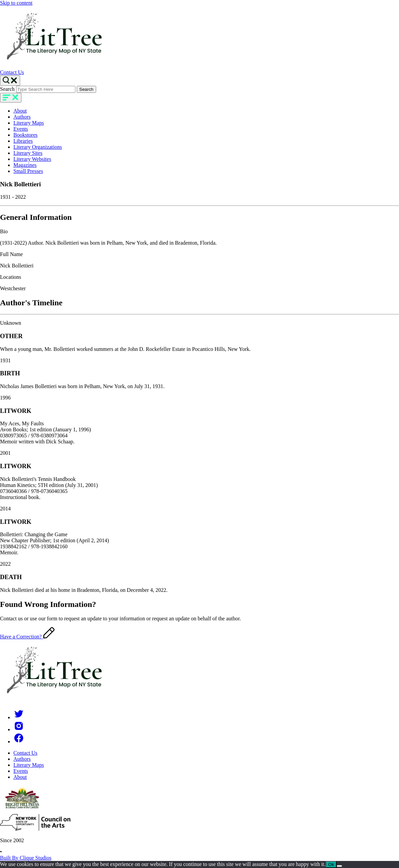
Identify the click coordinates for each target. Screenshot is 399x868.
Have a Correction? (27, 637)
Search (7, 89)
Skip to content (16, 3)
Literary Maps (29, 123)
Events (21, 129)
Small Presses (28, 171)
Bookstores (25, 135)
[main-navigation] (11, 98)
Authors (22, 117)
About (20, 111)
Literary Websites (32, 159)
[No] (339, 866)
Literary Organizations (38, 147)
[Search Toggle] (10, 81)
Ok (331, 864)
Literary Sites (28, 153)
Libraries (23, 141)
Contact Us (12, 72)
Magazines (25, 165)
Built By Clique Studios (26, 858)
